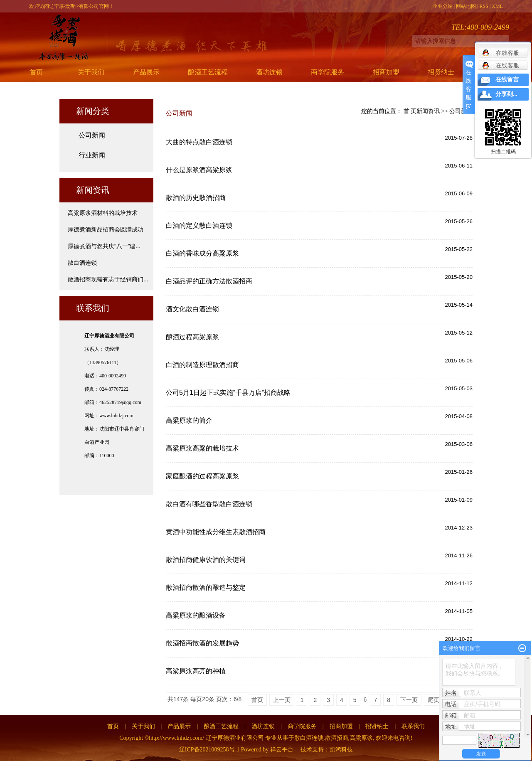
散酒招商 (337, 738)
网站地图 (466, 6)
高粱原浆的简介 (189, 420)
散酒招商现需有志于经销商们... (108, 279)
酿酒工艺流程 (208, 72)
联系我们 (413, 726)
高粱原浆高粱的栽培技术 (202, 448)
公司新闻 (92, 135)
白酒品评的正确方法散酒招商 (209, 281)
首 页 (410, 111)
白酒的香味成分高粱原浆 (202, 253)
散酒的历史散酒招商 (196, 198)
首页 (36, 72)
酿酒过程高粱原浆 (192, 337)
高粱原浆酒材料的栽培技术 (103, 213)
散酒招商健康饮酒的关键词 (206, 560)
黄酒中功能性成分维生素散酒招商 (216, 532)
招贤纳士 (441, 72)
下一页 (409, 700)
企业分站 (443, 6)
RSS (484, 6)
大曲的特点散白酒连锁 (199, 142)
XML (497, 6)
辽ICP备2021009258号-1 (209, 750)
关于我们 (91, 72)
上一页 (282, 700)
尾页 (433, 700)
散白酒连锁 (82, 263)
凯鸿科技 (341, 750)
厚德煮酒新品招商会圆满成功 (106, 229)
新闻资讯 (428, 111)
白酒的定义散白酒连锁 (199, 225)
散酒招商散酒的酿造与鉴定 (206, 587)
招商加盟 (386, 72)
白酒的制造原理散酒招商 (202, 365)
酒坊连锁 (269, 72)
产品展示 (146, 72)
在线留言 (507, 80)
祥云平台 (282, 750)
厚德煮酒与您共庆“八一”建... (104, 246)
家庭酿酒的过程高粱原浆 (202, 476)
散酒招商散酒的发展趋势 (202, 643)
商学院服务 (328, 72)
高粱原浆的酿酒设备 (196, 615)
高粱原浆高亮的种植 (196, 671)
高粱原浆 (361, 738)
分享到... (506, 94)
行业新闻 (92, 155)
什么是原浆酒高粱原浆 (199, 170)
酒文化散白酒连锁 (192, 309)
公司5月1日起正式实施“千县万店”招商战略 (228, 393)
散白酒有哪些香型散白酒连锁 (209, 504)
